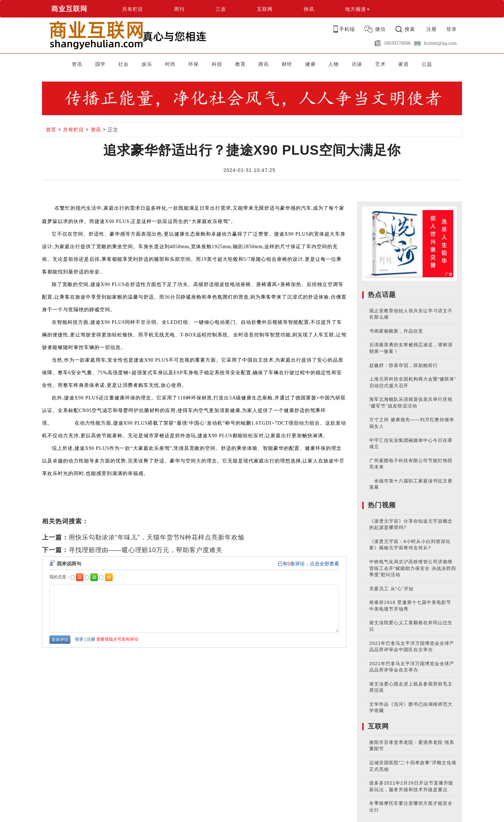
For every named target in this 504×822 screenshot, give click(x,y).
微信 (380, 29)
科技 (217, 64)
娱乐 (147, 64)
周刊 (179, 9)
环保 (194, 64)
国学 (100, 64)
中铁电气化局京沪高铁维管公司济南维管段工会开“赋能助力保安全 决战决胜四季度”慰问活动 (413, 568)
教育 (240, 64)
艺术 (380, 64)
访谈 (357, 64)
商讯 (264, 64)
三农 (221, 9)
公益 (427, 64)
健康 (310, 64)
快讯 (309, 9)
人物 (334, 64)
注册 (432, 29)
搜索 (410, 29)
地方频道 (357, 9)
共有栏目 (133, 9)
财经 (287, 64)
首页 (51, 130)
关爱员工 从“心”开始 (391, 589)
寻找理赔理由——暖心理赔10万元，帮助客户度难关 (146, 550)
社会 (124, 64)
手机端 (347, 29)
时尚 (170, 64)
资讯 (77, 64)
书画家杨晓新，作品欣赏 (396, 331)
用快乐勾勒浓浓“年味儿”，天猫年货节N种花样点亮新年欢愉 (157, 537)
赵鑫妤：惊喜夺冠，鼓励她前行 (404, 365)
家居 (404, 64)
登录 (451, 29)
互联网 (265, 9)
